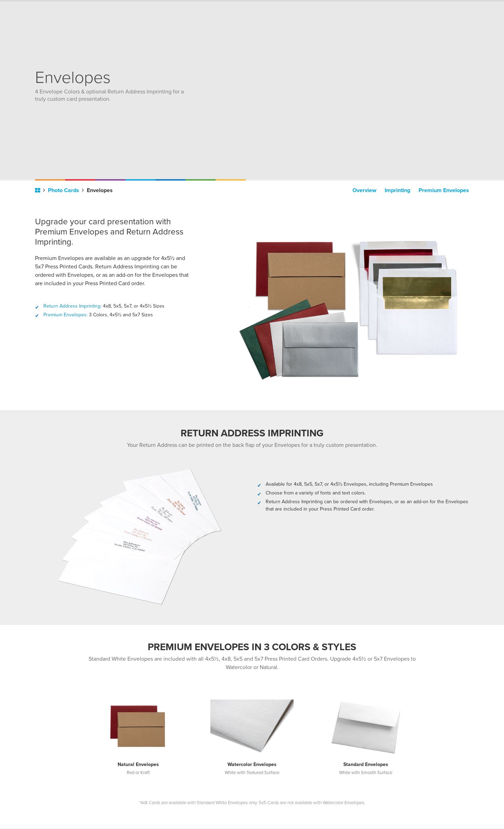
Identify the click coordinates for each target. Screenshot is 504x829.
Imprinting (397, 190)
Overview (364, 190)
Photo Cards (66, 190)
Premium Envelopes (444, 190)
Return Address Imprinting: (72, 306)
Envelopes (100, 190)
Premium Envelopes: (65, 315)
